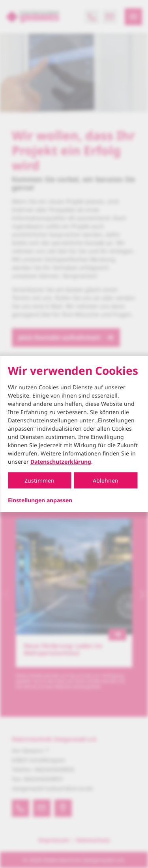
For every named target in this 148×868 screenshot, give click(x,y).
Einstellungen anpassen (40, 500)
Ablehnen (106, 480)
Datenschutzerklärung (61, 462)
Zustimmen (39, 480)
